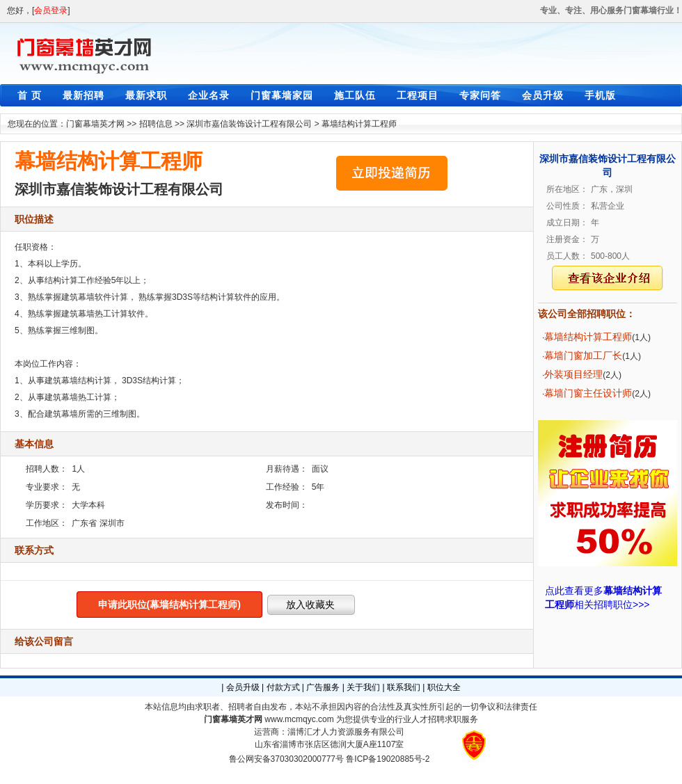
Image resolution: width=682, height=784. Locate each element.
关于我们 (363, 687)
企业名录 (209, 95)
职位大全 (444, 687)
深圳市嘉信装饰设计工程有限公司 (249, 124)
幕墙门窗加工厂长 (583, 355)
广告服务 (323, 687)
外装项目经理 (573, 374)
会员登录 (51, 10)
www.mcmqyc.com (299, 719)
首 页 (30, 95)
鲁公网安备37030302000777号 (286, 759)
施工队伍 (355, 95)
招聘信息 (156, 124)
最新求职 (146, 95)
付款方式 (283, 687)
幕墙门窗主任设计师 (588, 393)
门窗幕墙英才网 (95, 124)
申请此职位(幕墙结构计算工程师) (169, 605)
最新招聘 (84, 95)
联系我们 (404, 687)
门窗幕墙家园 (282, 95)
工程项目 (418, 95)
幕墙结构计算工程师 (359, 124)
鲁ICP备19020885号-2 (388, 759)
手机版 (600, 95)
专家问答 (480, 95)
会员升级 (543, 95)
